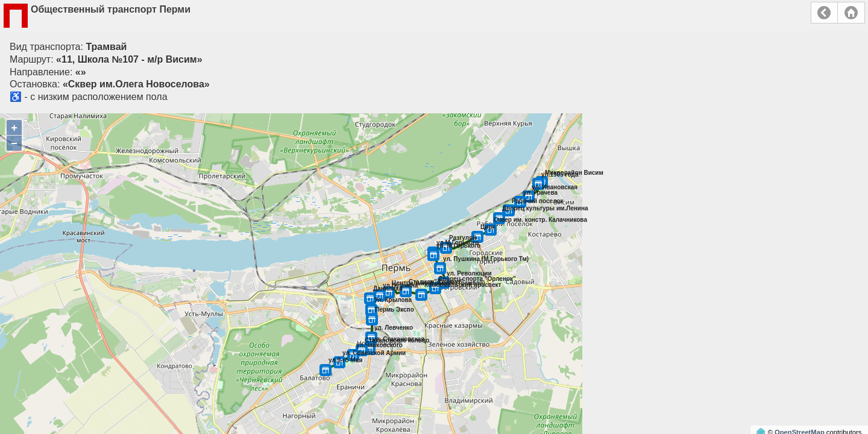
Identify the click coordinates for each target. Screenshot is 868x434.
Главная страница (851, 13)
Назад (824, 13)
